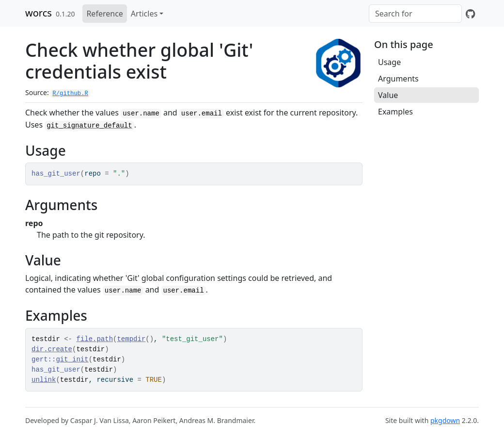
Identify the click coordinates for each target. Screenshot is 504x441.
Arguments (398, 79)
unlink (44, 380)
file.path (94, 339)
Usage (389, 62)
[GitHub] (470, 14)
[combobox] (415, 14)
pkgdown (445, 420)
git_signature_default (89, 126)
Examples (395, 112)
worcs (39, 13)
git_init (72, 359)
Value (388, 95)
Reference (104, 14)
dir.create (52, 349)
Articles (144, 14)
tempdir (131, 339)
